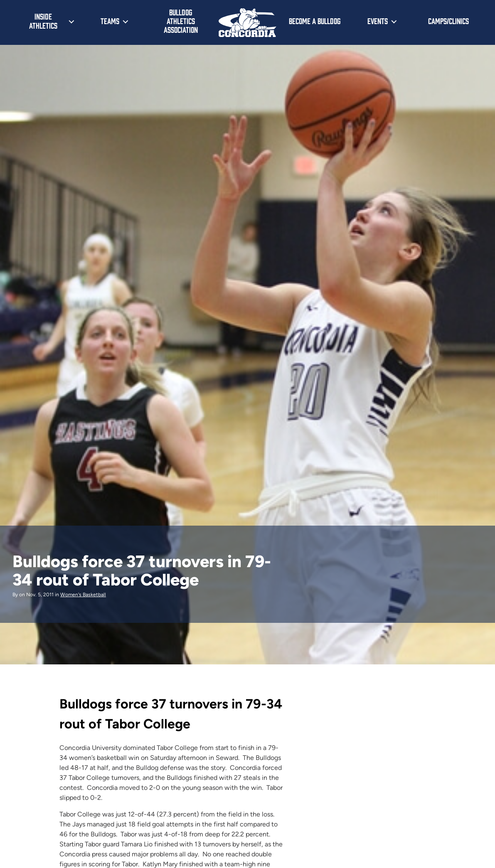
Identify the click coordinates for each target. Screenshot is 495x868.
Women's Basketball (83, 595)
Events (378, 21)
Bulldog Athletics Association (181, 21)
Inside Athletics (43, 21)
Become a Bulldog (315, 21)
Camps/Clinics (448, 21)
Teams (110, 21)
